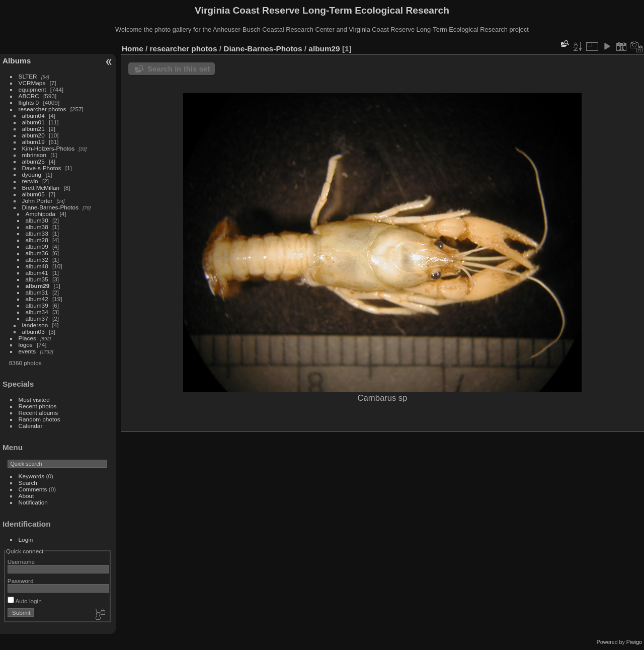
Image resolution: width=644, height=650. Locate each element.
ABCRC (29, 96)
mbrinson (34, 155)
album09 (37, 246)
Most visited (34, 400)
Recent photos (38, 406)
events (27, 351)
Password (21, 581)
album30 (37, 220)
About (26, 496)
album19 (33, 142)
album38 (37, 227)
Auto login (25, 601)
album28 (37, 240)
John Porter (37, 201)
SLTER (28, 76)
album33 (37, 233)
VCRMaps (32, 83)
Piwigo (634, 642)
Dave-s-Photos (42, 168)
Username (21, 562)
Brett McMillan (41, 188)
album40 (37, 266)
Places (27, 338)
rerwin (30, 181)
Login (26, 539)
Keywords (32, 476)
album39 (37, 305)
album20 (33, 135)
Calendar (31, 426)
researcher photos (43, 109)
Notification (33, 502)
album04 (33, 116)
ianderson (35, 325)
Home (133, 49)
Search (28, 483)
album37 (37, 318)
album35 (37, 279)
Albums (17, 61)
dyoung (32, 174)
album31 (37, 292)
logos (26, 345)
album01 (33, 122)
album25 (33, 161)
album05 (33, 194)
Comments (33, 489)
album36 (37, 253)
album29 (38, 286)
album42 (37, 299)
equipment (32, 89)
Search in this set (179, 69)
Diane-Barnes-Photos (51, 207)
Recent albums (38, 413)
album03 (33, 332)
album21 (33, 129)
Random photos (39, 419)
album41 (37, 273)
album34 (37, 312)
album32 (37, 260)
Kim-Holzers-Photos (49, 148)
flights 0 (29, 102)
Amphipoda (41, 214)
